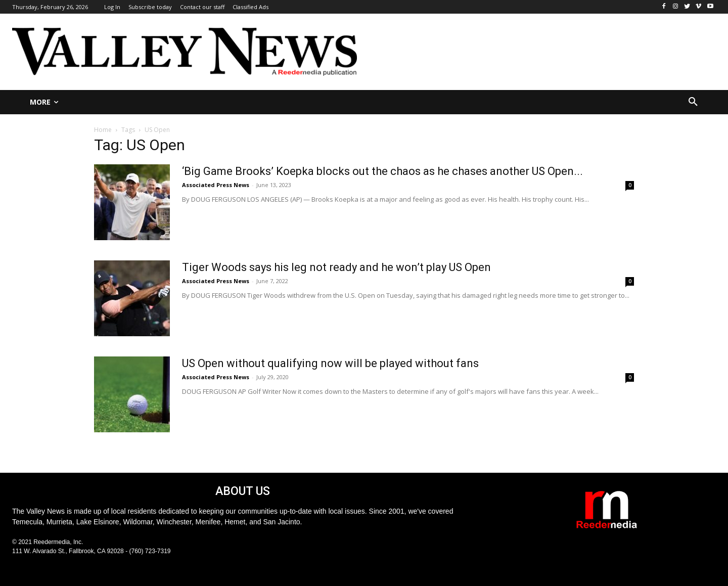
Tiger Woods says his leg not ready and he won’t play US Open (336, 267)
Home (103, 130)
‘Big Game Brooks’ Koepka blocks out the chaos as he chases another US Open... (382, 171)
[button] (693, 102)
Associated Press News (216, 185)
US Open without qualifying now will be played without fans (330, 363)
